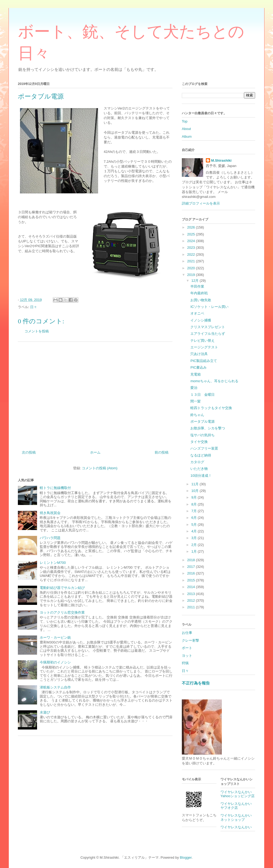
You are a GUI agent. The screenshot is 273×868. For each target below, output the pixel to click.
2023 (192, 248)
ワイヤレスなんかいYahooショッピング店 (238, 794)
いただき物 (199, 469)
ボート (187, 648)
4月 (195, 531)
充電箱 (196, 374)
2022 (192, 254)
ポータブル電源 (202, 421)
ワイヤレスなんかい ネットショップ (238, 818)
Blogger (186, 857)
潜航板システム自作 (55, 687)
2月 (195, 545)
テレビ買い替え (202, 341)
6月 (195, 518)
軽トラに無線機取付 (55, 488)
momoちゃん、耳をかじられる (214, 381)
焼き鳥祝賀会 (50, 513)
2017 (192, 567)
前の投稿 (162, 452)
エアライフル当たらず (208, 334)
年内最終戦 (199, 293)
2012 (192, 600)
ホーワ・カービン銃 (55, 637)
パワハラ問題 (50, 538)
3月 (195, 538)
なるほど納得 (201, 455)
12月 (196, 281)
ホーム (95, 452)
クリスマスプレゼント (208, 327)
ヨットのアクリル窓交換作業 (62, 612)
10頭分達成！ (201, 476)
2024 (192, 241)
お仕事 (187, 633)
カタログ (197, 462)
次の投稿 (29, 452)
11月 (196, 484)
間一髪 (196, 401)
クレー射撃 (190, 640)
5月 (195, 525)
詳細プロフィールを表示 (201, 203)
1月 (195, 551)
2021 (192, 261)
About (186, 129)
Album (187, 136)
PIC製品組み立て (204, 361)
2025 (192, 234)
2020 (192, 268)
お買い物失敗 (201, 300)
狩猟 (185, 663)
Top (185, 121)
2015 (192, 580)
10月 (196, 491)
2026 (192, 227)
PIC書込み (198, 367)
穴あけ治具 (199, 354)
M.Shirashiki (221, 160)
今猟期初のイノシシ (55, 662)
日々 (34, 307)
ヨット (187, 656)
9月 (195, 497)
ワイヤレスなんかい (236, 827)
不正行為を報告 (196, 683)
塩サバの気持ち (202, 435)
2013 (192, 594)
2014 (192, 587)
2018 (192, 560)
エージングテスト (204, 347)
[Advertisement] (95, 394)
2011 (192, 607)
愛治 (194, 388)
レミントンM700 (53, 563)
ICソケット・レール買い (209, 307)
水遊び (45, 712)
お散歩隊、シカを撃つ (208, 428)
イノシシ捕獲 (201, 320)
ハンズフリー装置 (204, 448)
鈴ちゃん (197, 415)
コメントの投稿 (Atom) (100, 468)
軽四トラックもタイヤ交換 (211, 408)
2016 (192, 573)
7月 (195, 511)
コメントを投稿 (37, 331)
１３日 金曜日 (202, 395)
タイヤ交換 (199, 442)
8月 (195, 504)
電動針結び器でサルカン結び (62, 588)
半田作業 (197, 286)
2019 (192, 275)
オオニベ (197, 313)
